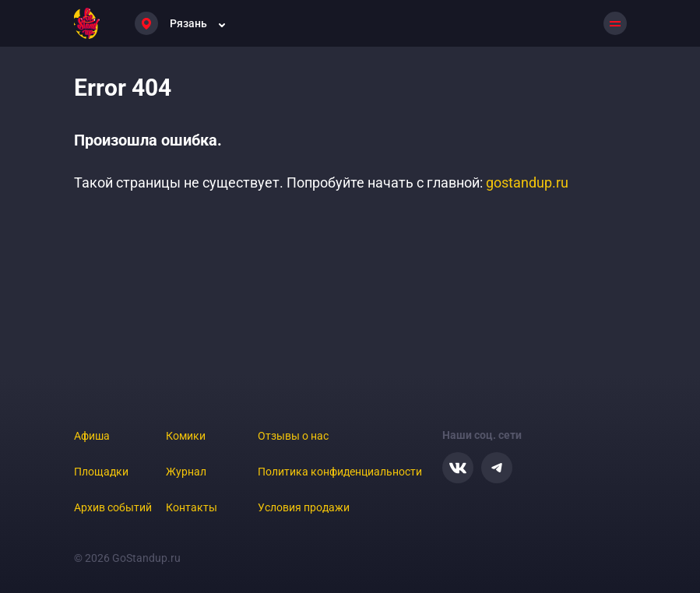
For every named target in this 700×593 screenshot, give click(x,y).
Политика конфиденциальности (340, 472)
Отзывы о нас (293, 436)
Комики (186, 436)
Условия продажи (304, 507)
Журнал (186, 472)
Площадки (101, 472)
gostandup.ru (527, 182)
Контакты (192, 507)
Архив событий (113, 507)
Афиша (92, 436)
